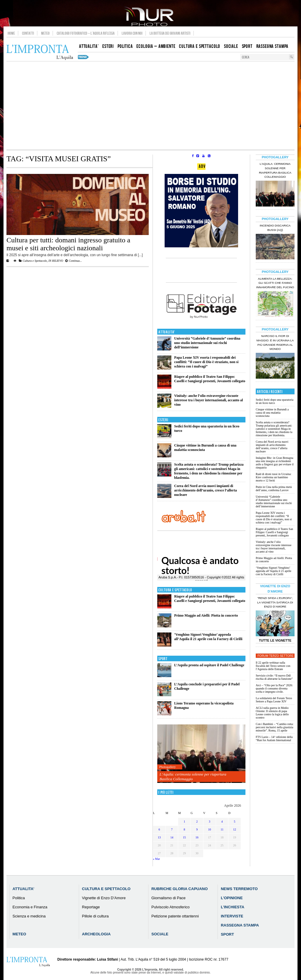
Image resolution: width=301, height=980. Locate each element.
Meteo (45, 33)
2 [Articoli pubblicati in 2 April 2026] (197, 822)
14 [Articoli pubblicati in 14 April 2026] (172, 837)
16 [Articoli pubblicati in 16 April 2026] (197, 837)
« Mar (156, 859)
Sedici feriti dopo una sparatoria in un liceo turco (275, 401)
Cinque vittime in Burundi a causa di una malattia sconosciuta (272, 413)
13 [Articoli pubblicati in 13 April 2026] (159, 837)
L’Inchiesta (233, 907)
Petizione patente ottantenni (175, 916)
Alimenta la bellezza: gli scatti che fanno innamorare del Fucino (275, 283)
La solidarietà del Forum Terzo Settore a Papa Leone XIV (274, 700)
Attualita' (167, 332)
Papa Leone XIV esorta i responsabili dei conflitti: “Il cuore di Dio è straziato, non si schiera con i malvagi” (206, 362)
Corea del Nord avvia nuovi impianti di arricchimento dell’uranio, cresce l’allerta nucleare (206, 490)
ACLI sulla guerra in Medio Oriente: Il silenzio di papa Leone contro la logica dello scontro (272, 713)
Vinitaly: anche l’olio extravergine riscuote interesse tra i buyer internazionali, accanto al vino (209, 400)
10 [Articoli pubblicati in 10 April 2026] (210, 829)
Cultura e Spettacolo (35, 261)
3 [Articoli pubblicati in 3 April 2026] (209, 822)
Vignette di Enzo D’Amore (104, 898)
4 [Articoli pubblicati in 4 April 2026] (222, 822)
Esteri (163, 420)
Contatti (28, 33)
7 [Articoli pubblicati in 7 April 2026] (172, 829)
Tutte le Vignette (275, 640)
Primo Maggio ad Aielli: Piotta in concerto (206, 615)
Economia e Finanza (30, 907)
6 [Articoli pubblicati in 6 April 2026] (159, 829)
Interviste (232, 916)
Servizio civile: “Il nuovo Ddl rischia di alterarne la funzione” (274, 677)
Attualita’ (24, 889)
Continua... (73, 261)
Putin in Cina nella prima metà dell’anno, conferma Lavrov (274, 489)
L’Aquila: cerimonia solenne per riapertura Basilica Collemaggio (193, 777)
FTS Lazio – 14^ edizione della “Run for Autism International (274, 739)
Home (11, 33)
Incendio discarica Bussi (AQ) (275, 228)
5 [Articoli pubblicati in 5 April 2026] (235, 822)
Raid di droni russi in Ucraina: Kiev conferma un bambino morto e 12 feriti (274, 477)
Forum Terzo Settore (276, 656)
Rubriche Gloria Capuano (180, 889)
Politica (19, 898)
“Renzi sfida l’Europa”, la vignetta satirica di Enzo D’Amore (275, 602)
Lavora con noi (132, 33)
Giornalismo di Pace (168, 898)
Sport (163, 659)
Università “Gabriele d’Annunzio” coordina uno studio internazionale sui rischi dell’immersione (207, 343)
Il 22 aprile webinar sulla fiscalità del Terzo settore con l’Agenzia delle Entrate (273, 666)
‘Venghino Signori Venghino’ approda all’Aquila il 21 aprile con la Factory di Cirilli (208, 637)
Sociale (160, 934)
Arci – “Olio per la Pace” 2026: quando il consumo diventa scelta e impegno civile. (274, 688)
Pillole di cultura (95, 916)
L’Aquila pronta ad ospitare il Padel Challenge (209, 665)
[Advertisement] (150, 105)
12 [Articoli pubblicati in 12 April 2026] (235, 829)
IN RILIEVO (56, 261)
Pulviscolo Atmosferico (170, 907)
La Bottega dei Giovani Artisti (170, 33)
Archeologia (96, 934)
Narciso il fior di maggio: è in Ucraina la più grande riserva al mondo (275, 343)
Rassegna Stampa (240, 925)
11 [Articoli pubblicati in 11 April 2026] (222, 829)
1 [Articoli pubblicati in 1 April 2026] (184, 822)
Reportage (91, 907)
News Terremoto (239, 889)
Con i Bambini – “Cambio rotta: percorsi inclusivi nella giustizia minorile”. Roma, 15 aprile (275, 727)
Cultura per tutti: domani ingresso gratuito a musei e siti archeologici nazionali (68, 244)
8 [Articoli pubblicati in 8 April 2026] (184, 829)
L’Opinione (232, 898)
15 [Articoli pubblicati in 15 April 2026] (184, 837)
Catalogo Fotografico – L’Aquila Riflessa (86, 33)
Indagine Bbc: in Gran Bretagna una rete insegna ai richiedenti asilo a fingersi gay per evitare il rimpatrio (275, 463)
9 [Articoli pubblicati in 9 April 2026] (197, 829)
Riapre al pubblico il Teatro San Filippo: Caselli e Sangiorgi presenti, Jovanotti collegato (210, 379)
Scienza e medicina (29, 916)
